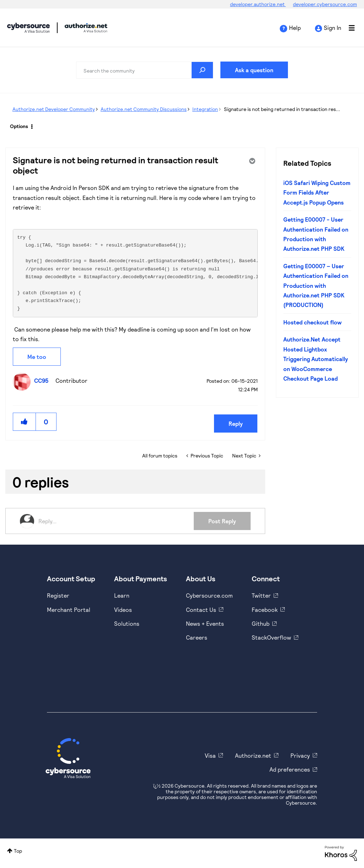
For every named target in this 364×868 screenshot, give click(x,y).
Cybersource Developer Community (28, 28)
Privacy (300, 755)
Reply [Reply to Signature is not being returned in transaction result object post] (236, 424)
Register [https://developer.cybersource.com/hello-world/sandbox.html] (58, 595)
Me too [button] (37, 357)
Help (295, 28)
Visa (210, 755)
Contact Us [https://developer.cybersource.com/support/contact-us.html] (201, 610)
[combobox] (145, 70)
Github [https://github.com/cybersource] (261, 623)
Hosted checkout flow (312, 322)
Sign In (333, 28)
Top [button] (18, 851)
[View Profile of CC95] (43, 380)
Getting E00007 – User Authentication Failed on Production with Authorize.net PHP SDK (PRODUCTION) (316, 285)
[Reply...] (116, 521)
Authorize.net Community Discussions (144, 109)
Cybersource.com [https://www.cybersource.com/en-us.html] (209, 595)
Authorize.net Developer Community (54, 109)
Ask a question (254, 70)
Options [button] (19, 126)
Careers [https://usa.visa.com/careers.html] (197, 637)
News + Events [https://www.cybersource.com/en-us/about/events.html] (205, 623)
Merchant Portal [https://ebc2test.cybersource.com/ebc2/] (69, 610)
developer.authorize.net (258, 4)
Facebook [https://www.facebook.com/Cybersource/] (265, 610)
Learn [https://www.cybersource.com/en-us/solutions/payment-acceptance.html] (122, 595)
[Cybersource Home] (68, 758)
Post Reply (222, 521)
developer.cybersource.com (325, 4)
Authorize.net (253, 755)
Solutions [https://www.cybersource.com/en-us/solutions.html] (127, 623)
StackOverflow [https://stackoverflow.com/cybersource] (271, 637)
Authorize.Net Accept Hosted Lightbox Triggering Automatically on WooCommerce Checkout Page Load (316, 359)
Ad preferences (290, 769)
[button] (25, 422)
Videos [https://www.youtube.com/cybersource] (123, 610)
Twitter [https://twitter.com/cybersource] (261, 595)
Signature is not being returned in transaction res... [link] (282, 109)
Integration (205, 109)
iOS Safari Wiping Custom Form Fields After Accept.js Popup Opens (317, 192)
